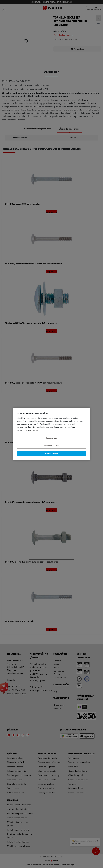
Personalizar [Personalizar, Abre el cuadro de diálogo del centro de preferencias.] (51, 438)
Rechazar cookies (52, 446)
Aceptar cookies (51, 453)
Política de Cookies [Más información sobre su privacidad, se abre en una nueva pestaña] (30, 430)
